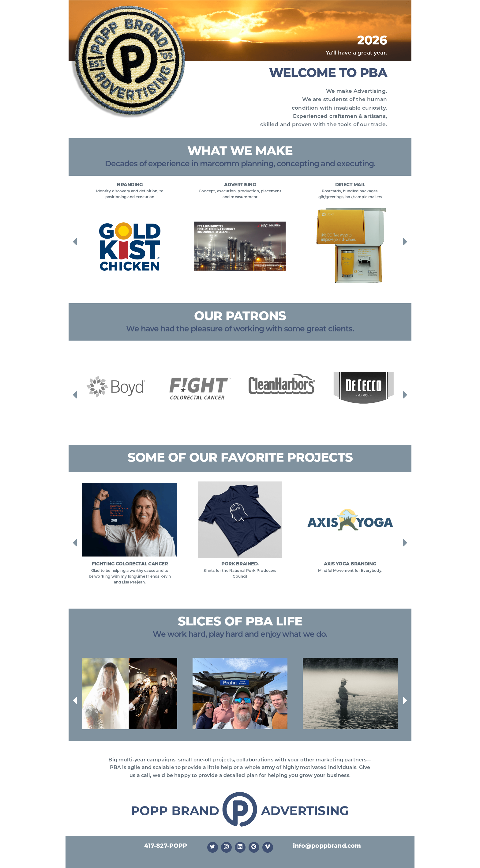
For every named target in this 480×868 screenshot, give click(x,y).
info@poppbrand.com (327, 846)
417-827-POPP (166, 846)
